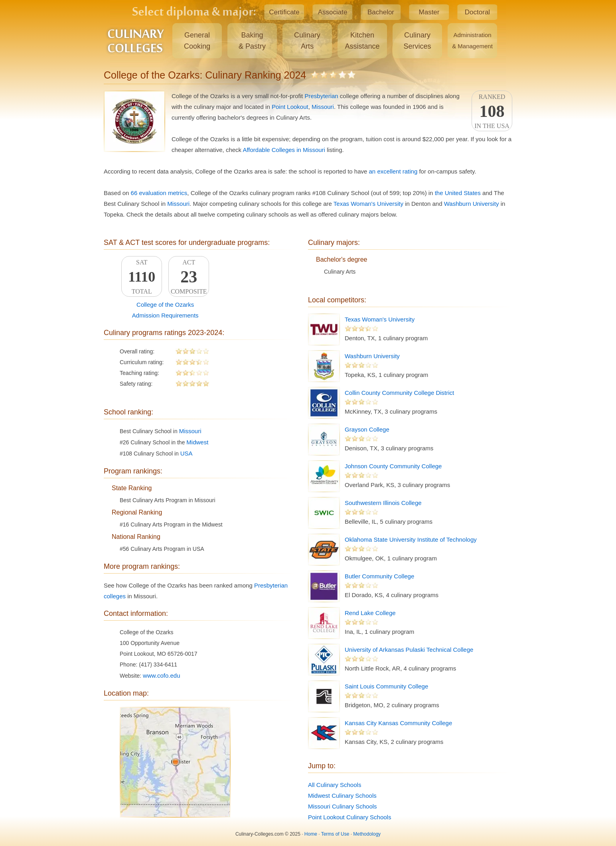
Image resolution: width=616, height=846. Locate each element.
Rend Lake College (370, 613)
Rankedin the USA (492, 111)
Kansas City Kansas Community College (398, 723)
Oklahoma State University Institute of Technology (411, 539)
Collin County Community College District (399, 393)
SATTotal (142, 277)
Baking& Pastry (252, 41)
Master (429, 12)
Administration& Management (472, 40)
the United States (458, 193)
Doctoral (477, 12)
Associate (333, 12)
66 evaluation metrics (159, 193)
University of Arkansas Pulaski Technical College (409, 650)
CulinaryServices (417, 41)
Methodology (367, 834)
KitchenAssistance (362, 41)
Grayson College (367, 429)
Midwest (197, 442)
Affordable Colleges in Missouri (284, 150)
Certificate (284, 12)
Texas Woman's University (368, 204)
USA (187, 453)
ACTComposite (189, 277)
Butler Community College (379, 576)
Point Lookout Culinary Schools (349, 817)
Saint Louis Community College (386, 686)
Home (311, 834)
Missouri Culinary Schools (343, 806)
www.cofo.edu (161, 675)
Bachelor (381, 12)
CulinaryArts (307, 41)
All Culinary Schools (335, 785)
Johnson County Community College (393, 466)
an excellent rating (393, 171)
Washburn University (472, 204)
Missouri (323, 107)
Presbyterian (321, 96)
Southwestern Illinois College (383, 503)
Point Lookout (290, 107)
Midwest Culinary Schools (342, 796)
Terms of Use (335, 834)
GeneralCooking (197, 41)
